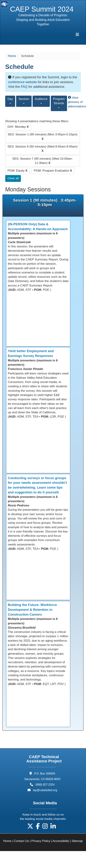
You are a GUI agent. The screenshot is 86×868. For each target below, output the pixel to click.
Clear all (13, 178)
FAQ (24, 87)
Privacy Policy (41, 841)
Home (12, 56)
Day (10, 101)
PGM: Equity (17, 171)
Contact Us (21, 841)
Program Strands (59, 103)
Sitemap (77, 841)
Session (24, 101)
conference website (22, 82)
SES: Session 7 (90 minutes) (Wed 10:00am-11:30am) (43, 161)
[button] (30, 827)
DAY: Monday (18, 127)
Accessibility (61, 841)
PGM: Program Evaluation (53, 171)
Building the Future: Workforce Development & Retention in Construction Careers (32, 610)
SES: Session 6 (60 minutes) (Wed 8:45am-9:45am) (43, 149)
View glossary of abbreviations (77, 102)
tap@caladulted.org (45, 790)
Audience (41, 101)
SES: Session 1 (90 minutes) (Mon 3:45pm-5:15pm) (43, 137)
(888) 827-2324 (45, 785)
